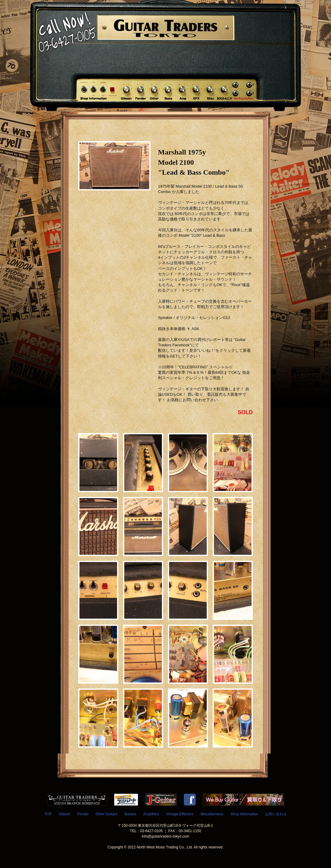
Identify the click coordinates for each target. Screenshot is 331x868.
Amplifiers (151, 814)
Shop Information (244, 814)
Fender (83, 814)
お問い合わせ (276, 814)
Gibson (64, 814)
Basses (130, 814)
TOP (48, 814)
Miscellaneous (212, 814)
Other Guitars (107, 814)
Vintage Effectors (180, 814)
